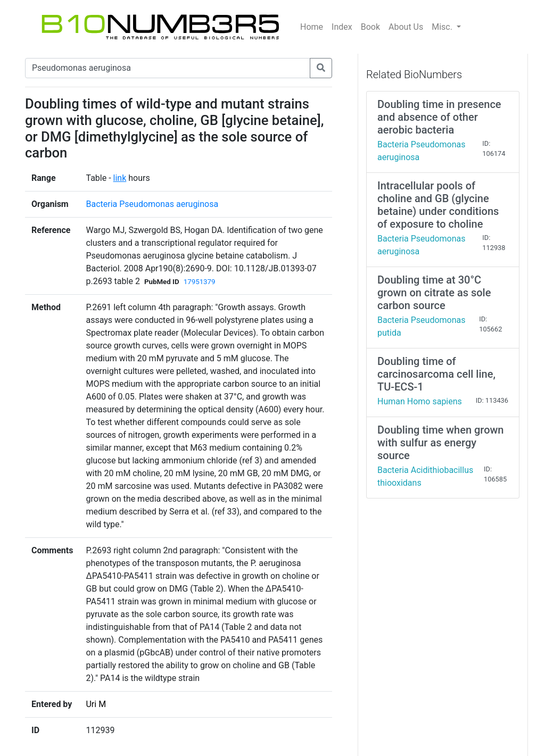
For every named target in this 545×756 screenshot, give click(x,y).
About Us (406, 27)
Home (312, 27)
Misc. (443, 27)
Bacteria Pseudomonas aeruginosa (152, 204)
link (120, 178)
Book (370, 27)
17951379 (200, 282)
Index (342, 27)
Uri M (96, 704)
